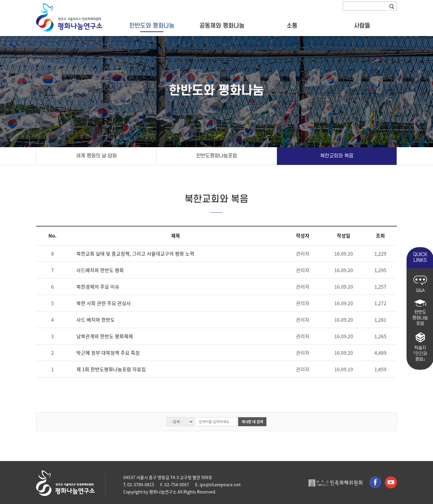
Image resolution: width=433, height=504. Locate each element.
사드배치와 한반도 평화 (100, 270)
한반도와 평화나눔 (152, 26)
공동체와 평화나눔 (222, 26)
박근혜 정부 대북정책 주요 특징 (108, 353)
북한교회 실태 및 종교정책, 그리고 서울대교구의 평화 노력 (135, 254)
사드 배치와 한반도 (96, 320)
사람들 (362, 26)
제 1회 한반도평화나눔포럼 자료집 (111, 369)
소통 (292, 26)
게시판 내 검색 (252, 422)
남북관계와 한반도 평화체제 (105, 336)
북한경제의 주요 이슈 (98, 287)
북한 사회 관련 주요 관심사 (104, 303)
